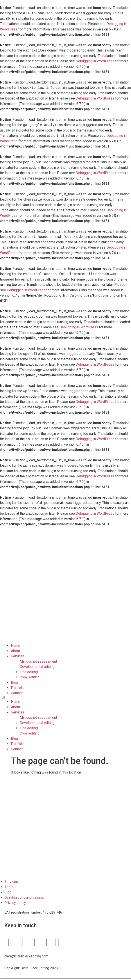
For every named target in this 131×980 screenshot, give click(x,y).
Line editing (29, 667)
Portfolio (18, 682)
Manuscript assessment (38, 656)
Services (18, 651)
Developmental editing (37, 661)
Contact (17, 688)
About (15, 646)
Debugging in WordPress (95, 61)
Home (16, 640)
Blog (14, 677)
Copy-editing (30, 672)
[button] (65, 692)
